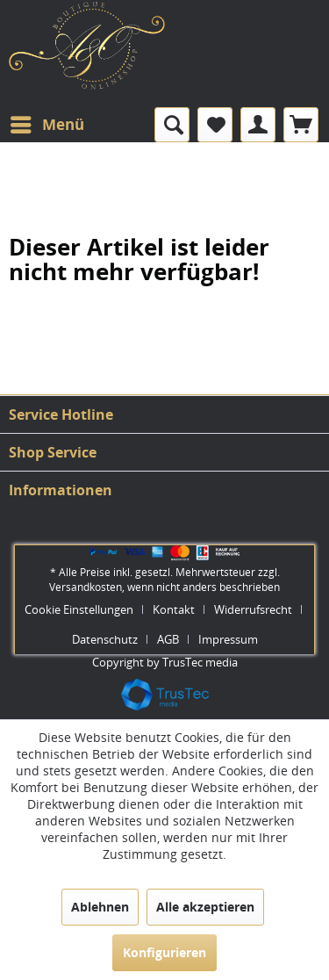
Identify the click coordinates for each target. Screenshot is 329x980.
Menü (47, 122)
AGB (168, 639)
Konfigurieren (164, 952)
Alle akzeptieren (205, 907)
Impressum (228, 639)
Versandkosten (86, 587)
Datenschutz (105, 639)
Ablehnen (100, 907)
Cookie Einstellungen (79, 609)
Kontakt (174, 609)
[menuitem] (46, 125)
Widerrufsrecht (253, 609)
